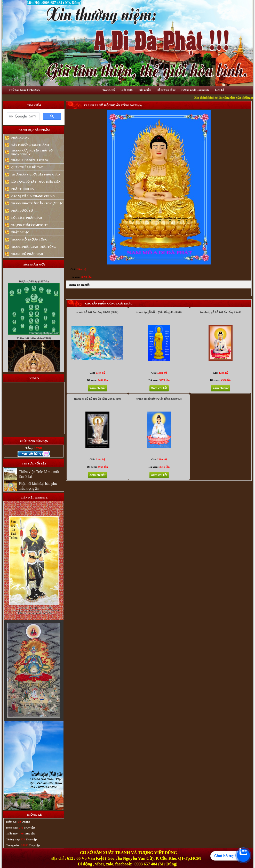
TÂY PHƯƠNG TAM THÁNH (30, 145)
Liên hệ (219, 90)
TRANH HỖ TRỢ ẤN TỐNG (29, 239)
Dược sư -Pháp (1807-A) (34, 286)
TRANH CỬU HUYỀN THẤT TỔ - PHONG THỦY (33, 152)
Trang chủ (109, 90)
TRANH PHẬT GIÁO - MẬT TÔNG (34, 247)
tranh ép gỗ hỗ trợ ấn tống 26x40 (221, 312)
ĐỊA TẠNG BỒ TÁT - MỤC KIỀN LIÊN (36, 182)
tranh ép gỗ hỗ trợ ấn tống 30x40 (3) (159, 399)
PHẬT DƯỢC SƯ (22, 211)
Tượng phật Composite (195, 90)
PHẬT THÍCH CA (23, 189)
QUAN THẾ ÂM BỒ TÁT (27, 167)
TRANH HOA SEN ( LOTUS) (30, 160)
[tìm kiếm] (23, 116)
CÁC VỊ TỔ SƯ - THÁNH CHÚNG (33, 196)
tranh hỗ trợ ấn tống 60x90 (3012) (97, 312)
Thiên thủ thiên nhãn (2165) (34, 343)
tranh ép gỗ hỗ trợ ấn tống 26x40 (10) (97, 399)
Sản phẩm (145, 90)
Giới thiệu (127, 90)
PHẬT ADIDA (20, 138)
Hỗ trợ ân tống (166, 90)
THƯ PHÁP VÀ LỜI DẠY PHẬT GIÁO (36, 174)
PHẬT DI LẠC (20, 232)
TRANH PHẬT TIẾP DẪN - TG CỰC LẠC (37, 203)
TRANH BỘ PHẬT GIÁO (27, 254)
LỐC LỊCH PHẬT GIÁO (27, 218)
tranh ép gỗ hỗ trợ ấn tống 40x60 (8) (159, 312)
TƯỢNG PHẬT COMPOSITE (30, 225)
